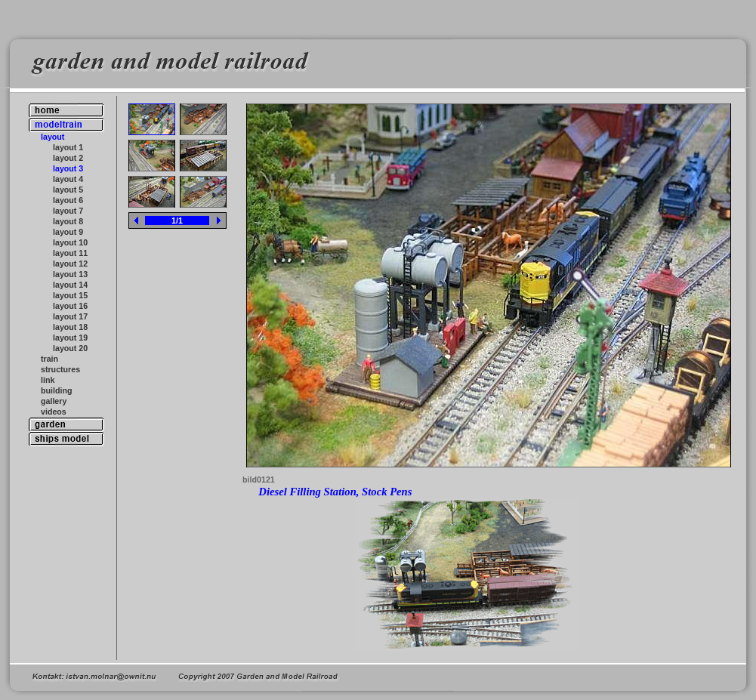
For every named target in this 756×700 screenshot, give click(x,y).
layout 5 (68, 190)
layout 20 (70, 348)
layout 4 (68, 179)
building (56, 390)
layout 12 (70, 264)
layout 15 (70, 295)
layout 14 (70, 285)
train (49, 359)
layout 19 (70, 338)
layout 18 (70, 327)
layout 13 (70, 274)
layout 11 (70, 253)
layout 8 (68, 221)
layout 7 (68, 211)
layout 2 (68, 158)
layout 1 (68, 147)
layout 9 (68, 232)
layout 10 (70, 242)
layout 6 (68, 200)
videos (54, 412)
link (48, 380)
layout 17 (70, 316)
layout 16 (70, 306)
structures (60, 369)
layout (52, 137)
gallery (54, 401)
